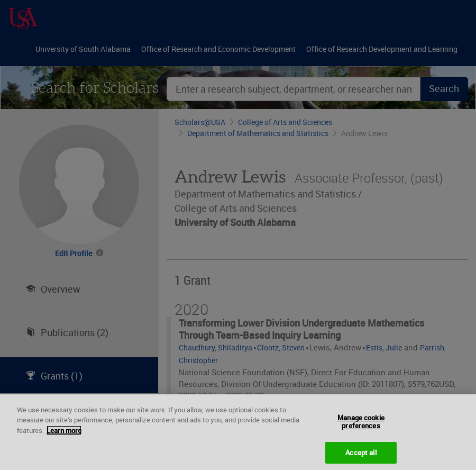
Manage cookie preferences (361, 426)
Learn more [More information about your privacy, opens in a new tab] (64, 434)
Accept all (361, 456)
